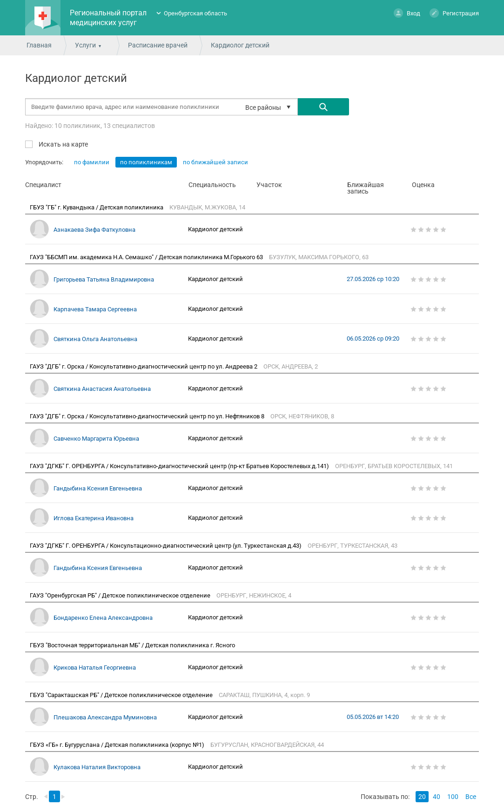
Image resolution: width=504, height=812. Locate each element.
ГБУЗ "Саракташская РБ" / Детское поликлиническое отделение (122, 695)
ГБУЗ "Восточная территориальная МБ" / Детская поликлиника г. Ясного (133, 645)
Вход (407, 13)
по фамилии (92, 162)
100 (453, 797)
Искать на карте (63, 144)
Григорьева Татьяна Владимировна (104, 279)
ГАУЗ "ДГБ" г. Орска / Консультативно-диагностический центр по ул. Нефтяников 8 (148, 416)
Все (471, 797)
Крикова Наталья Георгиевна (95, 668)
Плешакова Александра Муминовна (105, 717)
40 (437, 797)
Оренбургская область (195, 13)
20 (422, 797)
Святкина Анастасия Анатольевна (102, 389)
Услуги (85, 45)
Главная (39, 45)
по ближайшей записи (215, 162)
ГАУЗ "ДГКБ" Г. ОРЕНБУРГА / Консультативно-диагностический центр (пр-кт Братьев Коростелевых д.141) (180, 466)
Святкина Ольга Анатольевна (95, 339)
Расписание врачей (158, 45)
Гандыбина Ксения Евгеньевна (98, 488)
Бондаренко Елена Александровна (103, 618)
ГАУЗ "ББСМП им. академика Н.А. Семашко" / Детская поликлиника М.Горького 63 (147, 257)
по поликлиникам (146, 162)
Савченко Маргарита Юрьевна (96, 439)
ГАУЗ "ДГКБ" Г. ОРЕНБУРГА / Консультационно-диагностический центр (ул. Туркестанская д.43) (166, 546)
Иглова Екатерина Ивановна (94, 518)
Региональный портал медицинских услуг (108, 18)
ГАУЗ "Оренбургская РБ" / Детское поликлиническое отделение (121, 595)
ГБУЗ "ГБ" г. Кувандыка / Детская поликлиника (97, 207)
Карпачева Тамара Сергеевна (95, 309)
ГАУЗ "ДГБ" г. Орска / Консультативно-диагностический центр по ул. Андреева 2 (144, 366)
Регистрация (454, 13)
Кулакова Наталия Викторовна (97, 767)
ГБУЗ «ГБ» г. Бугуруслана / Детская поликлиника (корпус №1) (118, 745)
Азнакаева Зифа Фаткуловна (94, 230)
